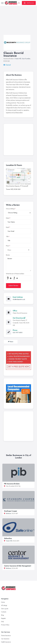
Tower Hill (18, 59)
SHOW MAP (19, 176)
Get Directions (19, 318)
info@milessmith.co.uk (19, 299)
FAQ (3, 622)
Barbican (8, 513)
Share (11, 342)
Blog (3, 615)
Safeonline (8, 538)
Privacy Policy (5, 625)
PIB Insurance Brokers (12, 484)
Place (7, 246)
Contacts (4, 612)
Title (7, 236)
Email (7, 227)
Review (8, 255)
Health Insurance (6, 642)
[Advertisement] (18, 22)
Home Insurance (6, 635)
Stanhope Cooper (11, 511)
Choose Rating (10, 209)
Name (8, 218)
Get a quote (5, 609)
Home (3, 602)
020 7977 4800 (18, 333)
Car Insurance (5, 639)
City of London (26, 59)
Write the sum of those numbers (15, 274)
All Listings (4, 605)
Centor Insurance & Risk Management (18, 566)
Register (3, 618)
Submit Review (13, 286)
